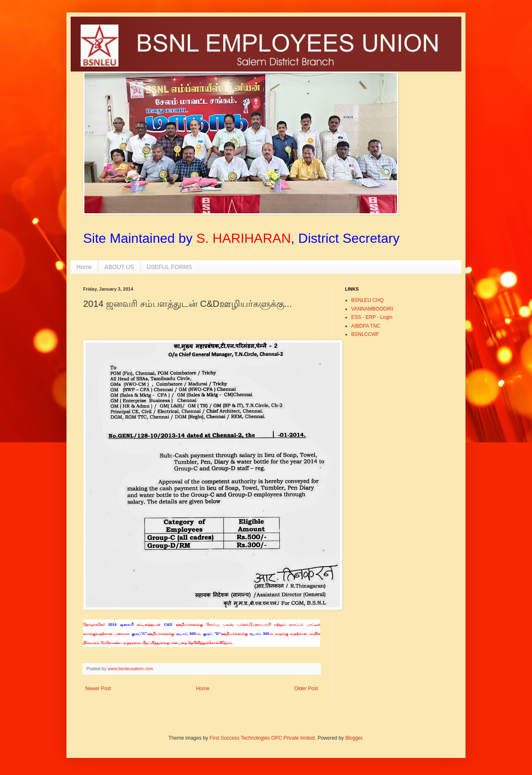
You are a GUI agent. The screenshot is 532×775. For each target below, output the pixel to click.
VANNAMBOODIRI (372, 309)
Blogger (354, 738)
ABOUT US (119, 267)
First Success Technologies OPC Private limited (262, 738)
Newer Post (98, 689)
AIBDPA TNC (366, 326)
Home (84, 267)
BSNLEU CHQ (367, 300)
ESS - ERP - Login (372, 317)
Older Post (306, 689)
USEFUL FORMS (169, 267)
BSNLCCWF (365, 334)
